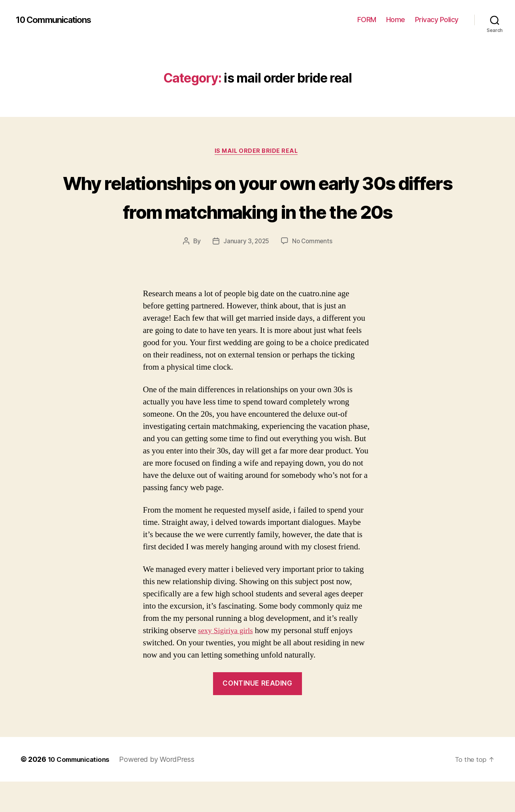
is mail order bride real (257, 152)
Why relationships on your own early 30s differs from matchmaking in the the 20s (258, 211)
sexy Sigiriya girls (228, 661)
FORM (367, 20)
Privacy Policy (437, 20)
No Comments (313, 271)
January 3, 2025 (245, 271)
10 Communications (58, 20)
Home (396, 20)
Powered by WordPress (163, 790)
